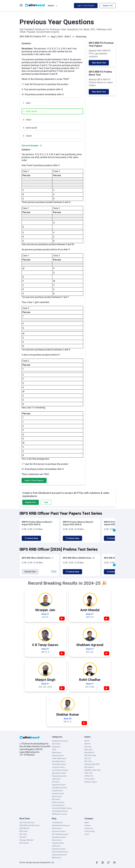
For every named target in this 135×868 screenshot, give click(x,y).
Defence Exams (58, 802)
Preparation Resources (61, 825)
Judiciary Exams (58, 767)
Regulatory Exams (59, 837)
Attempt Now (30, 572)
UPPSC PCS (89, 776)
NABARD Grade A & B (93, 770)
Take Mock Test (99, 63)
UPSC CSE (88, 773)
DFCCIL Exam (90, 779)
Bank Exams (57, 828)
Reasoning (81, 37)
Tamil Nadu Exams (59, 764)
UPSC (54, 750)
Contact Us (89, 828)
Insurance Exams (59, 831)
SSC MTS (23, 837)
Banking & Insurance (60, 741)
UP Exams (56, 782)
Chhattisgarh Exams (60, 811)
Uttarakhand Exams (60, 788)
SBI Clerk (88, 747)
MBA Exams (57, 753)
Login (46, 502)
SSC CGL (88, 758)
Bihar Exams (57, 797)
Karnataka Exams (59, 761)
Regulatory (56, 747)
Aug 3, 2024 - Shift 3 (61, 37)
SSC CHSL (88, 761)
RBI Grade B (89, 767)
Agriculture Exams (59, 773)
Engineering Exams (59, 776)
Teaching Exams (58, 805)
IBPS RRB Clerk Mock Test (29, 825)
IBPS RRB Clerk (90, 756)
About (87, 823)
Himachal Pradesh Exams (62, 808)
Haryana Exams (58, 794)
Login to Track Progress (86, 6)
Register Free (108, 6)
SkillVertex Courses (59, 814)
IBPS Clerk (88, 750)
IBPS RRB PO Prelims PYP (33, 37)
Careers (87, 825)
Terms (87, 834)
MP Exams (56, 799)
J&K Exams (56, 779)
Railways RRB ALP (27, 840)
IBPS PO (87, 744)
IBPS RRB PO (89, 753)
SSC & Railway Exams (60, 834)
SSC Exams (56, 744)
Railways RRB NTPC (92, 764)
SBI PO (87, 741)
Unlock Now (31, 538)
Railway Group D (91, 782)
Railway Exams (58, 756)
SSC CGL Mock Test (27, 823)
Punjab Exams (57, 791)
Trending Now (57, 823)
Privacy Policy (90, 831)
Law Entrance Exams (60, 770)
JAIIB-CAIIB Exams (59, 758)
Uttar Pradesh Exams (60, 852)
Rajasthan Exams (59, 785)
